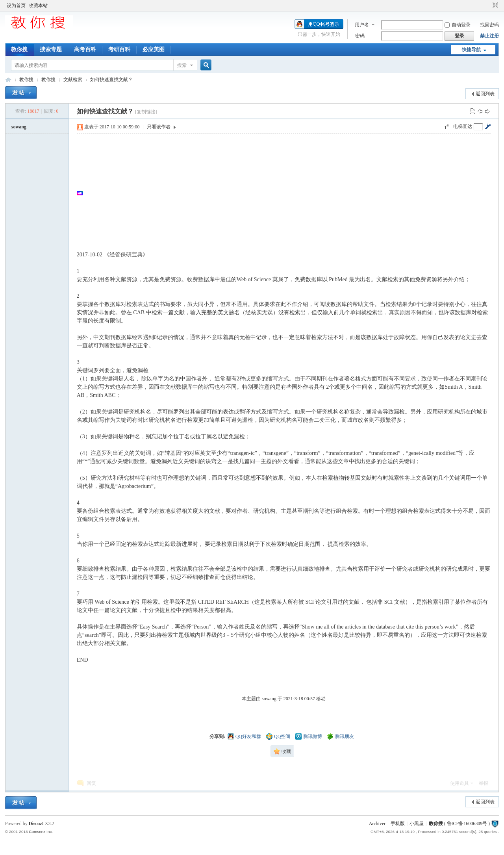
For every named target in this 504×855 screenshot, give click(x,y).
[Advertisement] (288, 193)
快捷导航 (471, 50)
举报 (484, 783)
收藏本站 (38, 6)
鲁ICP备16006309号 (467, 823)
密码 (360, 36)
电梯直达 (463, 126)
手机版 (398, 823)
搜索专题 (51, 49)
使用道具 (460, 783)
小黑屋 (417, 823)
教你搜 (19, 49)
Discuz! (36, 823)
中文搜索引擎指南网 (8, 80)
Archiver (377, 823)
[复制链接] (146, 112)
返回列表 (485, 94)
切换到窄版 (494, 6)
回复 (91, 783)
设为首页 (16, 6)
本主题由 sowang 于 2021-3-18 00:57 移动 (284, 699)
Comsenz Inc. (41, 832)
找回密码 (489, 25)
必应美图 (154, 49)
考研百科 (119, 49)
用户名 (362, 25)
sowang (19, 127)
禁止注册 (489, 36)
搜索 (182, 65)
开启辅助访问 (488, 6)
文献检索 (73, 80)
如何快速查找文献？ (111, 80)
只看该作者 (159, 127)
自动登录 (458, 25)
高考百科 (85, 49)
